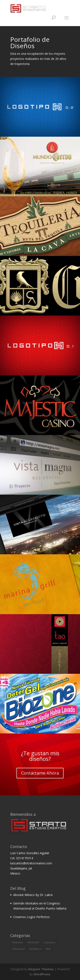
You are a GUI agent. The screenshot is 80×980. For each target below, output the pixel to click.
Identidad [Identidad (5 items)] (33, 942)
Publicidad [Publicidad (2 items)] (18, 949)
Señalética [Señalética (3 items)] (35, 949)
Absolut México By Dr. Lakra (33, 895)
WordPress (42, 974)
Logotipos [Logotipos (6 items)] (49, 942)
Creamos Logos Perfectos (31, 917)
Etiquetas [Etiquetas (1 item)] (17, 942)
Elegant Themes (41, 969)
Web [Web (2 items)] (48, 949)
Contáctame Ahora (40, 773)
